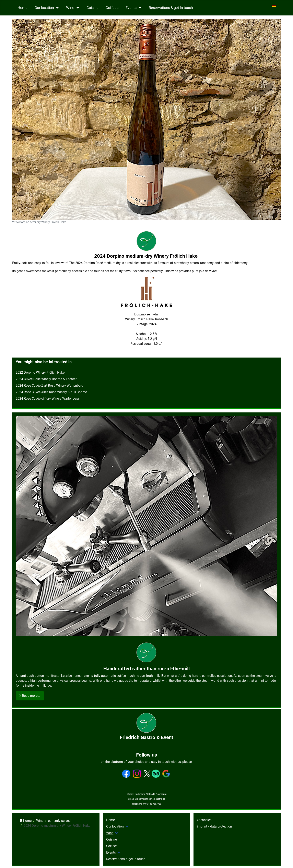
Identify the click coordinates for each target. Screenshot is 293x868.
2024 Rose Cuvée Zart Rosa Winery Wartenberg (50, 385)
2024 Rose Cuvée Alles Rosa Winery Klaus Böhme (51, 392)
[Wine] (77, 8)
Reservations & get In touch (171, 8)
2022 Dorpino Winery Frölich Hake (40, 372)
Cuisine (92, 8)
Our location (44, 8)
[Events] (139, 8)
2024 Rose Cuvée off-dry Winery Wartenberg (47, 399)
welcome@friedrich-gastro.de (150, 799)
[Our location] (56, 8)
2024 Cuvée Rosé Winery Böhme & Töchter (46, 379)
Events (131, 8)
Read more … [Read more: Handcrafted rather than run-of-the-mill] (30, 696)
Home (22, 8)
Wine (70, 8)
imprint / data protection (214, 826)
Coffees (112, 8)
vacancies (204, 820)
